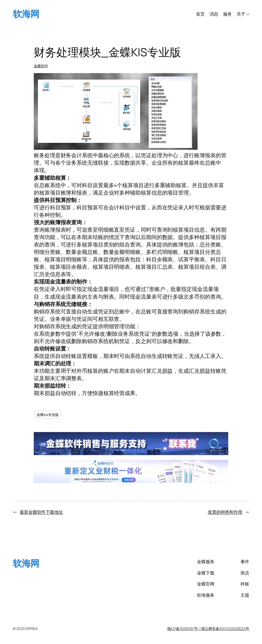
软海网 (26, 14)
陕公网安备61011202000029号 (225, 629)
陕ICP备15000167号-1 (184, 629)
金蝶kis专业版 (48, 415)
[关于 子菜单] (248, 14)
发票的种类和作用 (225, 512)
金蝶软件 (41, 66)
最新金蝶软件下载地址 (41, 512)
